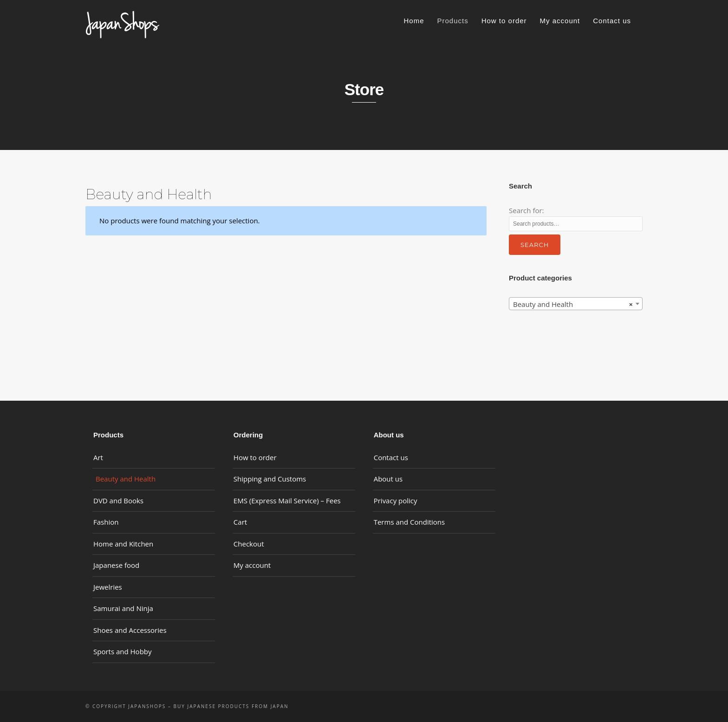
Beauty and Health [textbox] (573, 304)
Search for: (526, 210)
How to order (504, 21)
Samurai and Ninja (123, 608)
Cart (240, 522)
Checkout (249, 544)
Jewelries (108, 587)
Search (535, 245)
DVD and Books (118, 501)
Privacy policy (396, 501)
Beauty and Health (126, 479)
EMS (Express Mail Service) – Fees (287, 501)
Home (414, 21)
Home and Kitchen (123, 544)
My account (560, 21)
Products (452, 21)
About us (388, 479)
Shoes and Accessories (130, 630)
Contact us (612, 21)
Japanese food (116, 565)
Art (98, 457)
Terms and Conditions (409, 522)
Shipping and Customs (270, 479)
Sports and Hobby (123, 651)
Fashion (106, 522)
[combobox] (576, 304)
